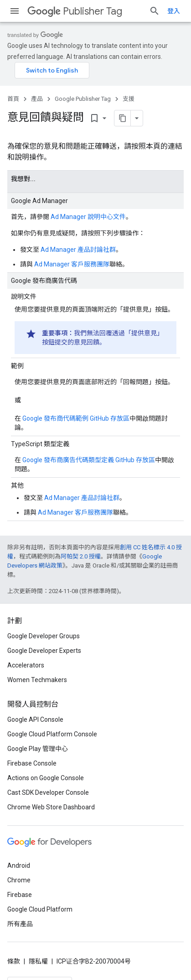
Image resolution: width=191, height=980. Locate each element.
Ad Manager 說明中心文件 (88, 217)
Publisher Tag (75, 11)
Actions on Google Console (46, 778)
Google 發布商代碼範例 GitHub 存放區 (76, 418)
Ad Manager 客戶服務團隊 (72, 264)
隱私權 (38, 961)
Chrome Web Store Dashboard (51, 807)
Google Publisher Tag (83, 99)
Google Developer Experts (44, 651)
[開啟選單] (15, 11)
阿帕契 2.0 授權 (81, 556)
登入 (174, 11)
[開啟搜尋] (155, 11)
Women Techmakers (37, 680)
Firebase (20, 895)
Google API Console (35, 719)
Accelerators (26, 665)
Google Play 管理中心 (38, 749)
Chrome (19, 880)
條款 (14, 961)
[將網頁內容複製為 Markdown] (123, 118)
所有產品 (20, 924)
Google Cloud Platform (40, 909)
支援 (129, 99)
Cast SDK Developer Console (48, 792)
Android (19, 865)
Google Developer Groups (44, 636)
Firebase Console (32, 763)
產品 (37, 99)
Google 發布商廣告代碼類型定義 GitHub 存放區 (89, 460)
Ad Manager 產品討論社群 (78, 250)
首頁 (13, 99)
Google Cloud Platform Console (52, 734)
